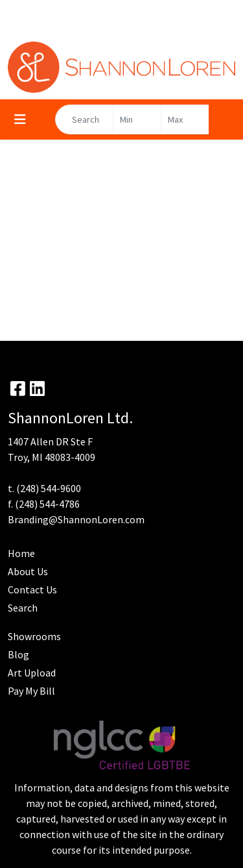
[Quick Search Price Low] (137, 119)
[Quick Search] (84, 119)
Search (23, 608)
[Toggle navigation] (20, 119)
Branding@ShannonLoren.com (76, 519)
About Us (28, 571)
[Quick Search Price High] (185, 119)
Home (21, 553)
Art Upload (32, 673)
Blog (18, 654)
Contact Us (32, 589)
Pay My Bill (31, 691)
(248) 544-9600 (49, 488)
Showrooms (34, 636)
